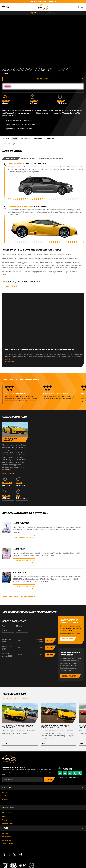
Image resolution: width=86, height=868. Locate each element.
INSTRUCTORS (25, 138)
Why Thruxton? (7, 813)
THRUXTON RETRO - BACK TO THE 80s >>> (43, 2)
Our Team (6, 796)
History (5, 792)
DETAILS (6, 138)
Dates (71, 631)
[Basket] (77, 7)
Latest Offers (7, 840)
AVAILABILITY (39, 138)
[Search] (8, 7)
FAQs (4, 816)
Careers (5, 799)
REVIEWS (50, 138)
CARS (15, 138)
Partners (5, 833)
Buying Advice (7, 820)
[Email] (23, 779)
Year (4, 626)
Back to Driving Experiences (12, 144)
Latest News (7, 837)
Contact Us (6, 803)
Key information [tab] (28, 158)
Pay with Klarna (8, 823)
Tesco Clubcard (7, 844)
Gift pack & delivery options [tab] (51, 158)
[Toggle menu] (4, 7)
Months (19, 626)
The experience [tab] (11, 158)
